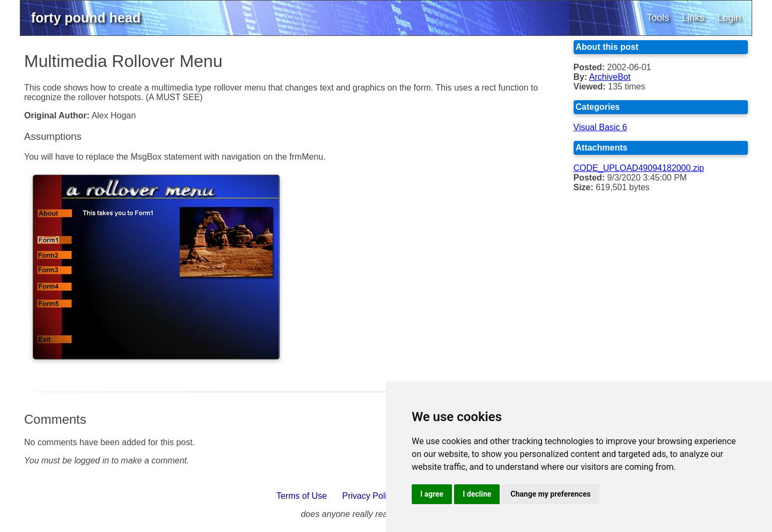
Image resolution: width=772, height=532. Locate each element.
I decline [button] (477, 494)
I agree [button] (432, 494)
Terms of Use (302, 496)
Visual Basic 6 (600, 127)
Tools (658, 18)
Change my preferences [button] (550, 494)
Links (693, 18)
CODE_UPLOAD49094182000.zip (639, 168)
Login (729, 18)
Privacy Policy (369, 496)
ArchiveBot (610, 77)
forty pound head (86, 18)
